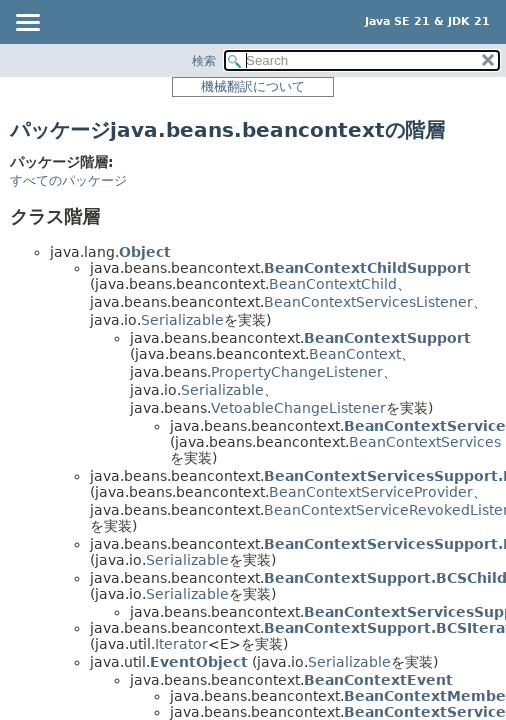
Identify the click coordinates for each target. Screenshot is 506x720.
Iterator (181, 644)
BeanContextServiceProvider (371, 492)
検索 (204, 61)
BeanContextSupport (387, 338)
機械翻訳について (253, 86)
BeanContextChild (333, 284)
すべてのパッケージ (68, 180)
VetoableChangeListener (298, 408)
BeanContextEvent (378, 680)
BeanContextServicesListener (368, 302)
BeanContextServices (425, 442)
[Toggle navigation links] (27, 24)
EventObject (199, 662)
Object (145, 252)
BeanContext (355, 354)
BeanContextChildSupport (367, 268)
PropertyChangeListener (297, 372)
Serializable (182, 320)
